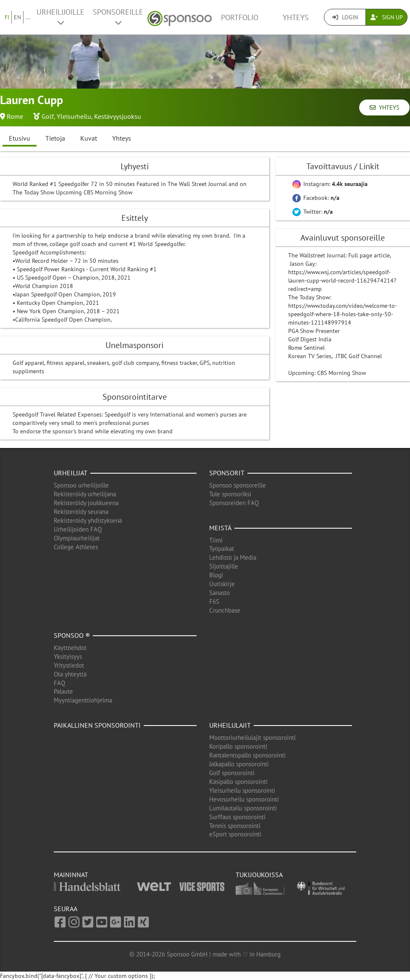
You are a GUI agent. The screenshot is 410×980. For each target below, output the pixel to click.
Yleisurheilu (74, 116)
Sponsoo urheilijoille (81, 485)
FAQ (59, 683)
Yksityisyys (68, 656)
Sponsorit (227, 473)
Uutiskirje (222, 584)
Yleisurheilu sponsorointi (242, 790)
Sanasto (219, 593)
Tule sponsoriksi (230, 494)
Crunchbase (225, 610)
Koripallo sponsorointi (238, 746)
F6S (214, 601)
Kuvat (89, 138)
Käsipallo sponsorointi (238, 782)
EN (17, 17)
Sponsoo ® (72, 635)
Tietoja (55, 138)
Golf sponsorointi (232, 773)
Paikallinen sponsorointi (97, 725)
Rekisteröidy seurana (81, 512)
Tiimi (216, 540)
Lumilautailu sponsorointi (243, 808)
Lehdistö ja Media (233, 557)
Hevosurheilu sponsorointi (244, 799)
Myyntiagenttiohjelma (83, 700)
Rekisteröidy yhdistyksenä (88, 520)
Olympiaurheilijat (77, 538)
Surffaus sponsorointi (237, 817)
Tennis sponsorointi (235, 826)
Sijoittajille (224, 566)
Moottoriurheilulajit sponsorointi (252, 738)
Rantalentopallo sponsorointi (247, 755)
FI (7, 17)
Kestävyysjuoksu (118, 116)
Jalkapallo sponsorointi (239, 764)
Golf (48, 116)
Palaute (63, 691)
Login (345, 17)
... (28, 17)
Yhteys (296, 17)
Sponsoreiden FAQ (234, 503)
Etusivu (20, 138)
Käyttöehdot (70, 648)
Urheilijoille (60, 17)
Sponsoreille (118, 17)
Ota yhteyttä (70, 674)
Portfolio (240, 17)
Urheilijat (71, 473)
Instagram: (330, 184)
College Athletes (76, 547)
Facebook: (316, 198)
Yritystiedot (69, 665)
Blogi (216, 575)
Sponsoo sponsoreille (238, 485)
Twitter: (313, 212)
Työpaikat (222, 549)
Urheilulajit (230, 725)
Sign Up (387, 17)
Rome (15, 116)
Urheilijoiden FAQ (78, 529)
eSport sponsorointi (235, 834)
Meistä (220, 528)
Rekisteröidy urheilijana (85, 494)
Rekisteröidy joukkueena (86, 503)
